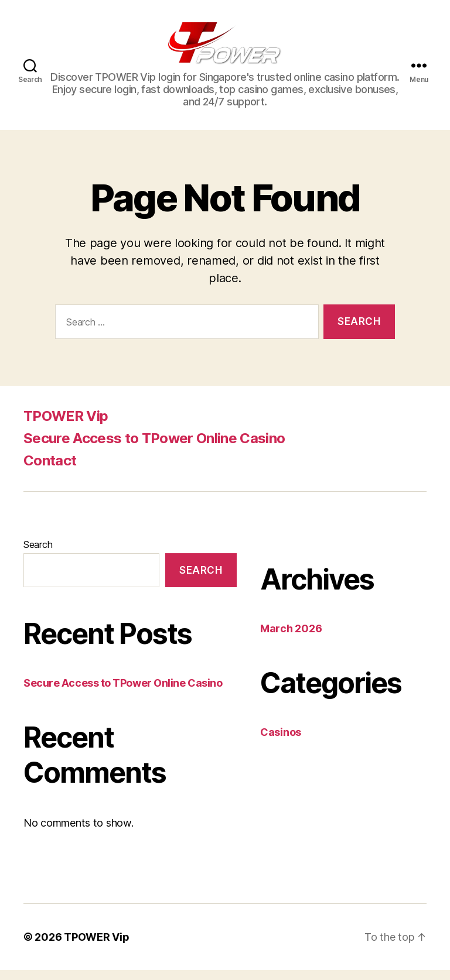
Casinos (281, 742)
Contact (50, 470)
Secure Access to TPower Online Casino (154, 448)
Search (38, 554)
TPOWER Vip (66, 426)
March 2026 (291, 638)
